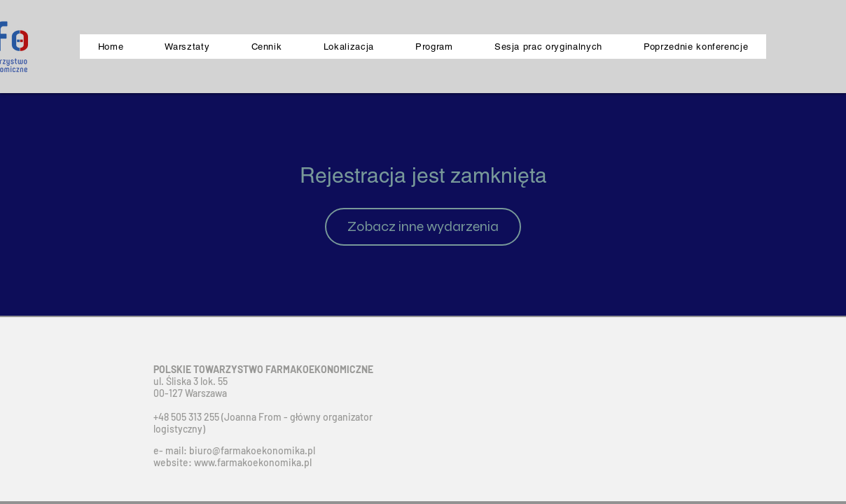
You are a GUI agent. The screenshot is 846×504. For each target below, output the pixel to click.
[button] (696, 47)
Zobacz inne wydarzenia (423, 226)
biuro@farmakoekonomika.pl (252, 450)
